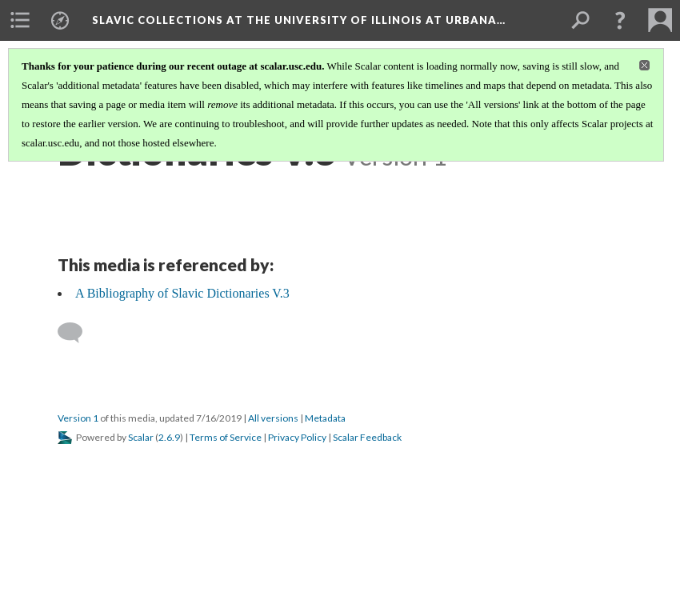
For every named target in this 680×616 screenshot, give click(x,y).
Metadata (325, 418)
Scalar (141, 437)
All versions (273, 418)
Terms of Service (226, 437)
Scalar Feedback (367, 437)
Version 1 (78, 418)
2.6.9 (169, 437)
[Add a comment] (77, 333)
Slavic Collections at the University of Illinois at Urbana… (299, 20)
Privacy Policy (297, 437)
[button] (620, 20)
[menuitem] (20, 20)
